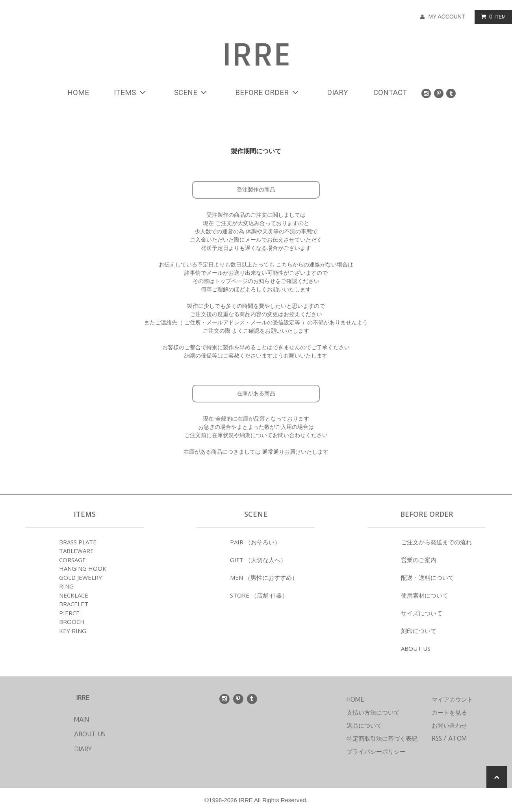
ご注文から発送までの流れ (436, 542)
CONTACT (390, 92)
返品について (364, 725)
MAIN (67, 720)
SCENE (192, 92)
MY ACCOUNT (446, 17)
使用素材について (425, 595)
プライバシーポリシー (376, 751)
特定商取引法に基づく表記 (382, 738)
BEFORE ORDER (268, 92)
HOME (78, 92)
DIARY (338, 92)
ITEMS (131, 92)
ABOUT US (416, 648)
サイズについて (422, 613)
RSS (437, 738)
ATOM (457, 738)
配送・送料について (428, 577)
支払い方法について (373, 712)
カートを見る (449, 712)
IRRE (256, 56)
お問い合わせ (449, 725)
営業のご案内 (419, 560)
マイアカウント (452, 699)
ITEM (492, 17)
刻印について (419, 631)
